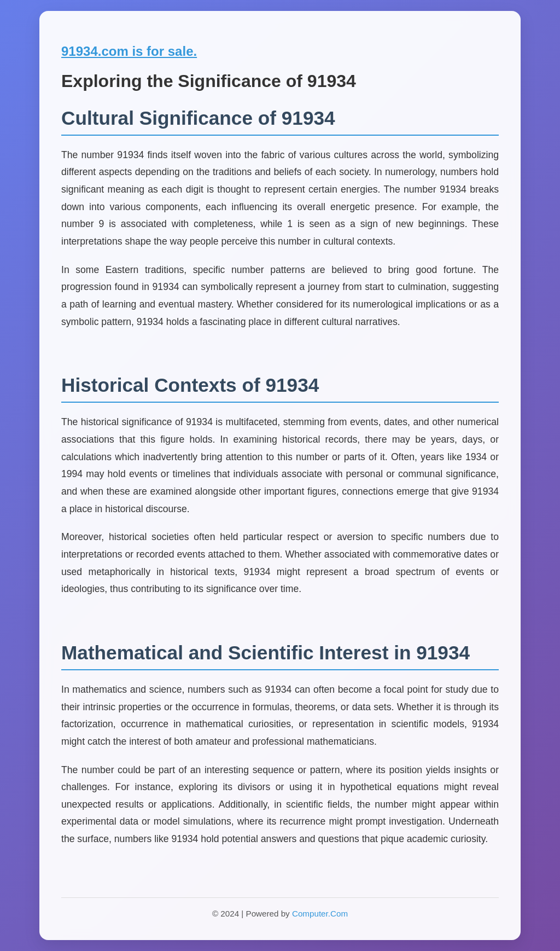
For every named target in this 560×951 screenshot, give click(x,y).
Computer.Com (320, 914)
